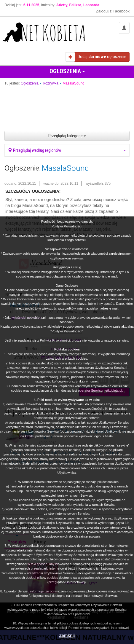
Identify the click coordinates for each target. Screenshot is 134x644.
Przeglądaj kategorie (67, 136)
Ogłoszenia (67, 71)
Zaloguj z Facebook (113, 11)
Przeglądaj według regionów (67, 150)
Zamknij (67, 635)
